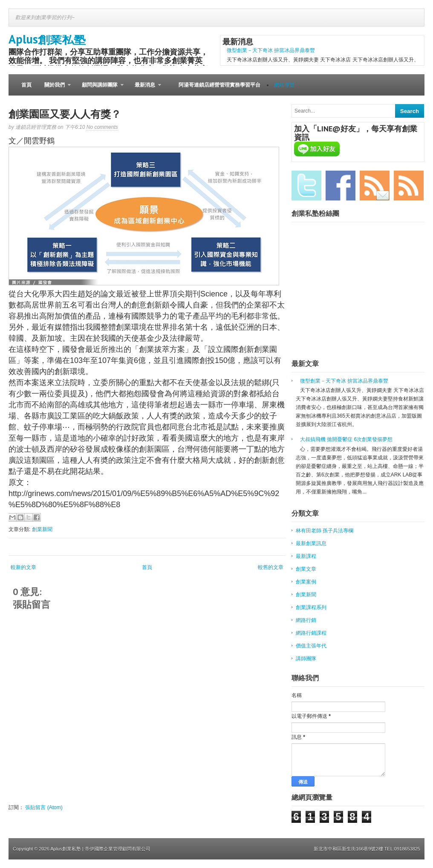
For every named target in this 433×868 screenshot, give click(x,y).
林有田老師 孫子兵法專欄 (325, 531)
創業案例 (306, 582)
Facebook (341, 186)
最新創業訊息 (311, 543)
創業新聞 (42, 529)
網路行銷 (306, 620)
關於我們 (54, 89)
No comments (102, 127)
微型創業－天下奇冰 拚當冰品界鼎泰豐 (271, 50)
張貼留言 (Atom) (44, 807)
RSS (409, 186)
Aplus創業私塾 (47, 39)
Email (375, 186)
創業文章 (306, 569)
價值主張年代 (311, 646)
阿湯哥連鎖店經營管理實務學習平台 (219, 85)
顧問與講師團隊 (100, 89)
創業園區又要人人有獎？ (65, 114)
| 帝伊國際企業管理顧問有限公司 (116, 849)
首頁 (26, 85)
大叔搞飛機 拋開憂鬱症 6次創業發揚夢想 (346, 439)
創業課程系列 (311, 607)
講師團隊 (306, 659)
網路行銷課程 (311, 633)
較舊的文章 (271, 567)
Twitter (306, 186)
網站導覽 (284, 85)
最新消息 (145, 89)
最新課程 (306, 556)
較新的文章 (23, 567)
